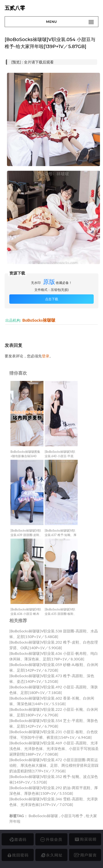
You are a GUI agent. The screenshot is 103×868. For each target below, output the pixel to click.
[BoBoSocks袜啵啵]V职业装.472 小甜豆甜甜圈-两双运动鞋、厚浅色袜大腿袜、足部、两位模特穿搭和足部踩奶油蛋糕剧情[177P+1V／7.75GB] (54, 765)
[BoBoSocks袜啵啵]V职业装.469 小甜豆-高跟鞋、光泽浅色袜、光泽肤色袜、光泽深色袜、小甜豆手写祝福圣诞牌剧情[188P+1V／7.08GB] (54, 748)
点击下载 (52, 299)
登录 (46, 356)
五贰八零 (15, 8)
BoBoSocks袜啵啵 (39, 320)
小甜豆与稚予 (72, 816)
